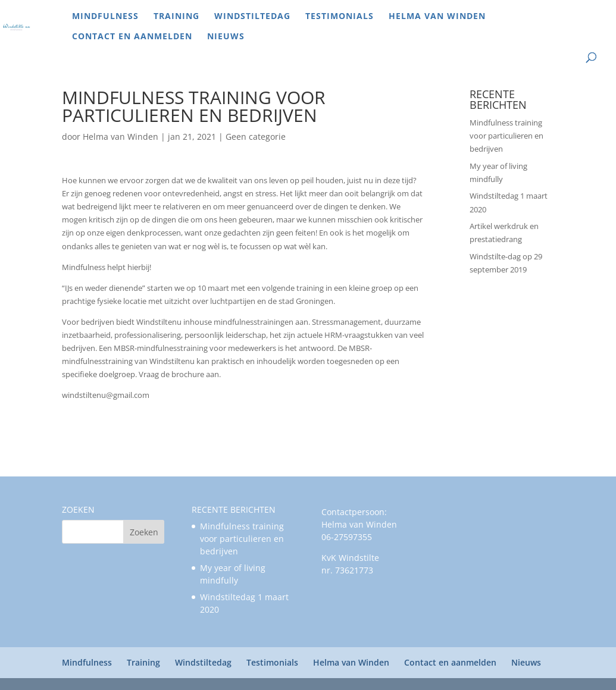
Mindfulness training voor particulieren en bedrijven (506, 136)
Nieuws (226, 37)
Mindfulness (105, 17)
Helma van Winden (437, 17)
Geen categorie (256, 137)
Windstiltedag (252, 17)
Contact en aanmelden (132, 37)
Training (176, 17)
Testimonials (340, 17)
